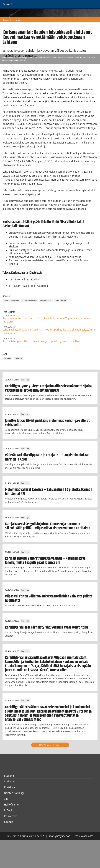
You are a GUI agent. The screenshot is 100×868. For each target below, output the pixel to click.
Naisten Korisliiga (14, 793)
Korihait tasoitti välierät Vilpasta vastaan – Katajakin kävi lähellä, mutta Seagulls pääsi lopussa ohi (45, 561)
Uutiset (18, 20)
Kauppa (9, 822)
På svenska (11, 816)
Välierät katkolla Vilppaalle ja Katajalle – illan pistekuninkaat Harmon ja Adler (47, 457)
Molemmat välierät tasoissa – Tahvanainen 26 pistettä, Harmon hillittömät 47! (49, 492)
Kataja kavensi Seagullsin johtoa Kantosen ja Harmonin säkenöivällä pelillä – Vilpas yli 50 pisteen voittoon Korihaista (48, 526)
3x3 (6, 799)
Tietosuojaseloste (83, 836)
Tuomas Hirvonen (11, 301)
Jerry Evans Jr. (46, 301)
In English (10, 810)
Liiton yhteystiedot (59, 836)
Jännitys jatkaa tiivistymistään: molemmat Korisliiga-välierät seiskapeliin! (47, 423)
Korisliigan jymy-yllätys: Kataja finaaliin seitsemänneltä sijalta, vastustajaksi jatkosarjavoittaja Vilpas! (49, 388)
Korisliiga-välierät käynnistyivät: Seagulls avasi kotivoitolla (46, 627)
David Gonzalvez (29, 301)
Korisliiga (7, 358)
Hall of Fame (11, 805)
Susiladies (10, 781)
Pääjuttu (18, 358)
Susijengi (9, 776)
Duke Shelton (61, 301)
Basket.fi (7, 20)
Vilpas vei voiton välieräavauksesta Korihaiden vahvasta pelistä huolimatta (49, 598)
